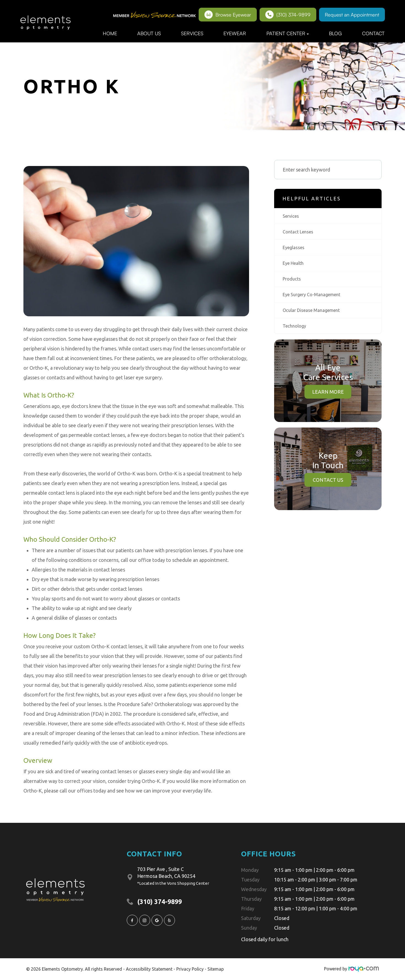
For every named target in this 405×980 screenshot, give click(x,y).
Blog (335, 33)
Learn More (328, 396)
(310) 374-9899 (288, 15)
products (293, 281)
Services (192, 33)
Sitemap (216, 969)
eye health (295, 265)
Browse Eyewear (228, 15)
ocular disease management (314, 314)
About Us (149, 33)
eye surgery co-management (315, 298)
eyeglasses (295, 249)
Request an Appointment (352, 15)
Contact (373, 33)
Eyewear (235, 33)
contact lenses (300, 233)
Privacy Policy (190, 969)
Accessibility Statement (149, 969)
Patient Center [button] (288, 33)
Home (110, 33)
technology (296, 330)
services (292, 216)
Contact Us (328, 484)
